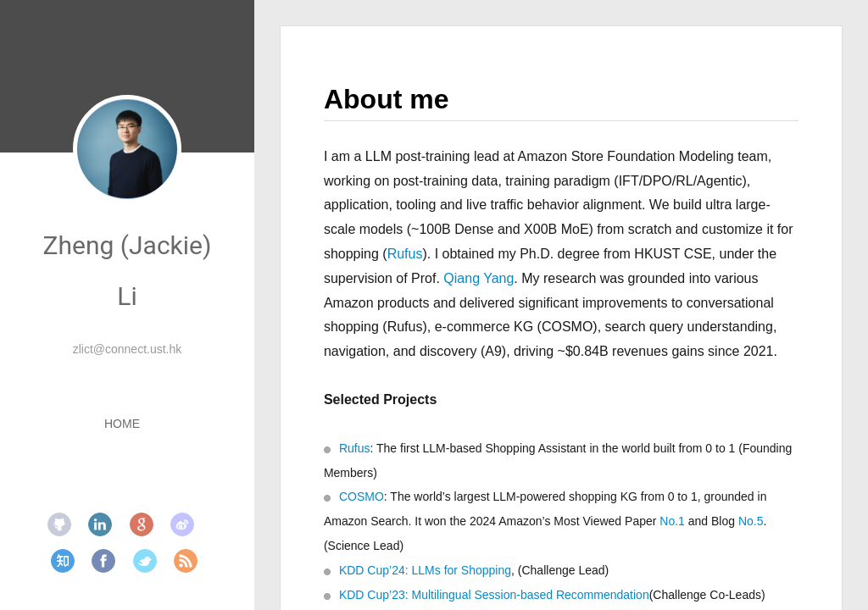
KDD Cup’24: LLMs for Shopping (425, 570)
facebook (103, 561)
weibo (182, 524)
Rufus (405, 254)
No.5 (751, 521)
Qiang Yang (479, 278)
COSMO (362, 496)
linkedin (100, 524)
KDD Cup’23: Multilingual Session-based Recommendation (494, 595)
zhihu (63, 561)
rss (186, 561)
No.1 (672, 521)
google (142, 524)
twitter (145, 561)
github (59, 524)
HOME (122, 424)
